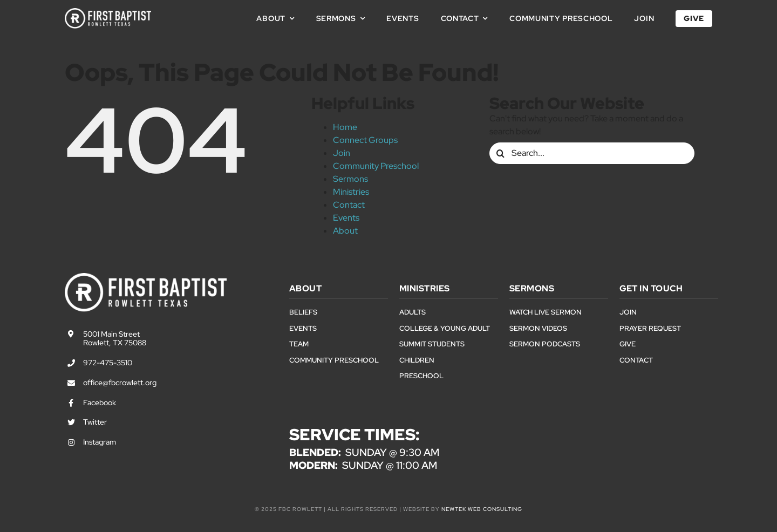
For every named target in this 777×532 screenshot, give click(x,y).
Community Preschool (376, 166)
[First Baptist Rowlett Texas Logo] (108, 12)
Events (346, 218)
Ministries (351, 192)
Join (342, 153)
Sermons (350, 179)
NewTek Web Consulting (482, 509)
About (345, 231)
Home (345, 127)
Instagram (100, 442)
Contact (349, 205)
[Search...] (592, 153)
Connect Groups (365, 140)
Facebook (100, 403)
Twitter (95, 422)
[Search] (500, 153)
